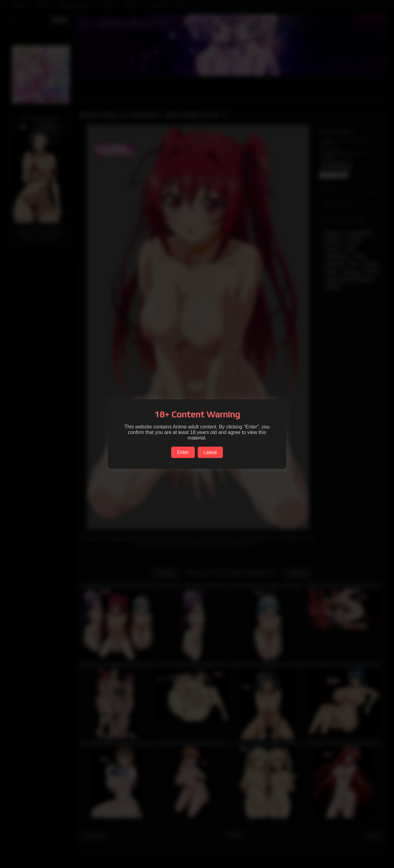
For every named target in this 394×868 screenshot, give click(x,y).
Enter (183, 452)
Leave (210, 452)
